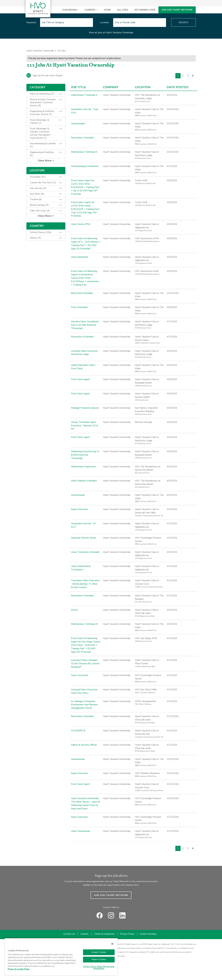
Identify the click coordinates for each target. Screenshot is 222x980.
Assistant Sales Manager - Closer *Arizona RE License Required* (85, 664)
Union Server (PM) (81, 224)
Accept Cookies (99, 952)
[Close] (112, 944)
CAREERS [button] (91, 10)
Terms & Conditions (104, 934)
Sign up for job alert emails (45, 76)
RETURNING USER (145, 10)
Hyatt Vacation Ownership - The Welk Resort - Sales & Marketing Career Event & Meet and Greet (85, 803)
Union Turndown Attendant (85, 552)
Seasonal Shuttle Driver (84, 538)
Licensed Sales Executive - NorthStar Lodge (85, 353)
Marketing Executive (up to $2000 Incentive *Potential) (85, 455)
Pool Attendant (79, 307)
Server (74, 610)
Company (111, 87)
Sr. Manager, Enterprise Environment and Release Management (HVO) (84, 705)
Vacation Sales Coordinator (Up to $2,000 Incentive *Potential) (85, 325)
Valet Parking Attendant (84, 481)
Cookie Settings (148, 934)
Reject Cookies (99, 959)
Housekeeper (78, 124)
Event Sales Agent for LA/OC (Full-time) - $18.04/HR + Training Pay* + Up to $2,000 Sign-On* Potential (85, 187)
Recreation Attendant (82, 138)
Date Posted (178, 87)
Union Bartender (80, 257)
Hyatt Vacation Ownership (40, 51)
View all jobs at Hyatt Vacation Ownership (111, 33)
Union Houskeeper (81, 831)
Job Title (78, 87)
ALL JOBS (123, 10)
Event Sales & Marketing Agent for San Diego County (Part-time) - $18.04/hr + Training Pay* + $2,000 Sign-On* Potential (86, 645)
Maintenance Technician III (84, 624)
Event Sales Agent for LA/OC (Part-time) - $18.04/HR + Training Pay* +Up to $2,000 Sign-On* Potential (85, 209)
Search (183, 22)
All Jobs (62, 51)
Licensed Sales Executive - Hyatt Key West (85, 691)
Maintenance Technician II (84, 95)
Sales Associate (80, 675)
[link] (111, 52)
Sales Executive (79, 509)
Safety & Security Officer (84, 745)
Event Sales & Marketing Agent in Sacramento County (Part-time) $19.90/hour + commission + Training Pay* (85, 278)
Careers (84, 934)
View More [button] (45, 161)
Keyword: (31, 22)
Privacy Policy (127, 934)
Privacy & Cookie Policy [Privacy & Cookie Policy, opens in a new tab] (19, 969)
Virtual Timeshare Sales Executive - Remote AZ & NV (84, 426)
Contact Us (69, 934)
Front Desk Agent (80, 379)
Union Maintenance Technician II (81, 568)
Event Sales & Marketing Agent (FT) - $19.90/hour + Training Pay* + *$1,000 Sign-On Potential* (86, 244)
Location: (105, 22)
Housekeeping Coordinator (85, 166)
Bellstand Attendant (82, 293)
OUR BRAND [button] (70, 10)
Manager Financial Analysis (85, 408)
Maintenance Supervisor (83, 467)
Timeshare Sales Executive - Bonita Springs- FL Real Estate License (85, 584)
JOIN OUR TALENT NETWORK (177, 10)
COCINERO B (78, 731)
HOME (107, 10)
